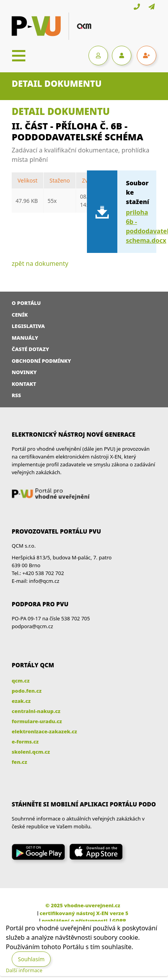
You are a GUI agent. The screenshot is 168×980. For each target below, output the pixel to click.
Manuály (25, 338)
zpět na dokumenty (40, 263)
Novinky (24, 372)
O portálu (26, 303)
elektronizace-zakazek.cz (44, 731)
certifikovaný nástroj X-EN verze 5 (84, 913)
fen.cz (19, 762)
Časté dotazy (30, 349)
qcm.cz (21, 681)
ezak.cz (21, 701)
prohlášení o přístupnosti (75, 921)
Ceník (20, 315)
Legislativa (28, 326)
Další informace (24, 970)
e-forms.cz (25, 742)
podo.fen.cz (27, 691)
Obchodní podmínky (41, 361)
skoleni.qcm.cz (31, 752)
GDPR (119, 921)
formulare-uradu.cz (37, 721)
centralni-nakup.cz (36, 711)
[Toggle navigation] (19, 56)
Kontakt (24, 384)
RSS (16, 395)
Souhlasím (31, 959)
